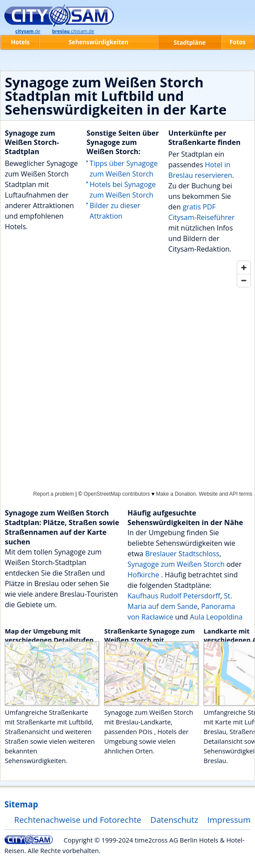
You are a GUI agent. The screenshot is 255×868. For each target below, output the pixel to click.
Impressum (229, 819)
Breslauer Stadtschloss (182, 554)
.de (28, 31)
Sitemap (21, 804)
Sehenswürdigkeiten (98, 42)
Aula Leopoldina (216, 617)
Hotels (20, 42)
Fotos (237, 42)
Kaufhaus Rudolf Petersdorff (174, 596)
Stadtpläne (190, 43)
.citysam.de (73, 31)
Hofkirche (144, 575)
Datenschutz (174, 819)
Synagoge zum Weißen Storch (176, 564)
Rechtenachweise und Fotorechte (78, 819)
